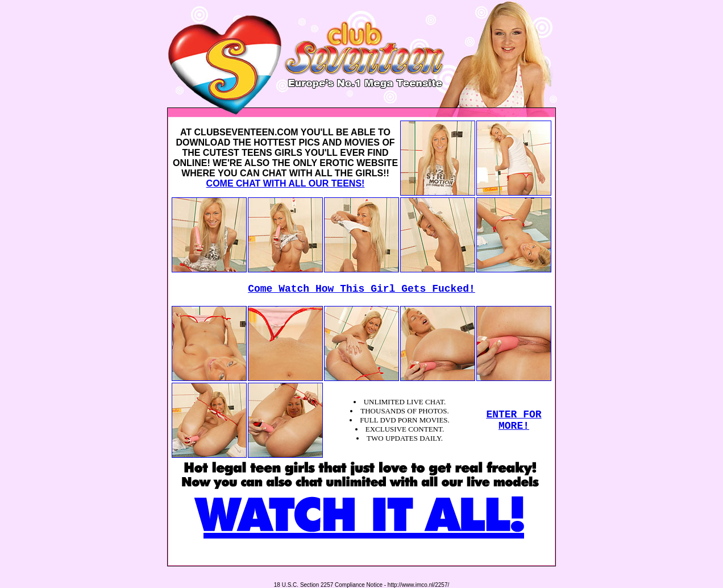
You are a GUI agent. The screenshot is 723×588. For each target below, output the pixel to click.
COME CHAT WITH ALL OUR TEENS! (286, 183)
